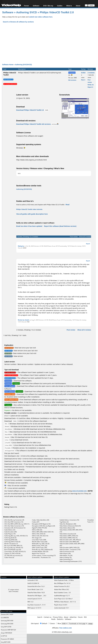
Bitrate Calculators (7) (11, 544)
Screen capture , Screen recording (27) (44, 555)
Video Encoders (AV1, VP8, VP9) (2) (70, 540)
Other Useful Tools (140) (39, 548)
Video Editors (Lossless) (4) (68, 534)
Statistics (60, 619)
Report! (88, 244)
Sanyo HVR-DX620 (6, 633)
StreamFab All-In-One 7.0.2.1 (36, 586)
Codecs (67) (36, 522)
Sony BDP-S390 (6, 642)
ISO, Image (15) (37, 538)
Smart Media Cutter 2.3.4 (35, 589)
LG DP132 (4, 636)
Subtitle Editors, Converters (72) (69, 520)
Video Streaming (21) (66, 559)
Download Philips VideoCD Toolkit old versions (34, 124)
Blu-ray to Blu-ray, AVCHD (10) (14, 548)
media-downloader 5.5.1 (62, 608)
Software (36, 6)
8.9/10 (83, 73)
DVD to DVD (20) (37, 530)
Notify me (91, 85)
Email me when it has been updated (29, 226)
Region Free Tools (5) (38, 553)
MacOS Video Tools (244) (40, 542)
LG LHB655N (5, 618)
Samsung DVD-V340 (7, 621)
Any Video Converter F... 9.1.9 (36, 605)
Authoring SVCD (27, 12)
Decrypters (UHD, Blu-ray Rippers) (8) (44, 526)
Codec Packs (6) (9, 557)
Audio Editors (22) (10, 530)
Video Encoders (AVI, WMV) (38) (69, 542)
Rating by (21, 246)
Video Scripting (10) (66, 557)
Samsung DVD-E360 (7, 624)
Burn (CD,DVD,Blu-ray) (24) (13, 550)
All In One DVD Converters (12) (14, 522)
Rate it (83, 80)
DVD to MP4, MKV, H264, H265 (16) (43, 532)
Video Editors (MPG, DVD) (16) (69, 536)
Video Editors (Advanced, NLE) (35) (70, 526)
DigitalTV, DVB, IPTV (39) (39, 528)
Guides (60, 6)
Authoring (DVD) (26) (11, 540)
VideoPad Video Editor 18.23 (36, 593)
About (78, 6)
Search (40, 617)
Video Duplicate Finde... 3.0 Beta (64, 580)
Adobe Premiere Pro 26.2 (62, 586)
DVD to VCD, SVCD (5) (39, 534)
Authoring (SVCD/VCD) (23, 65)
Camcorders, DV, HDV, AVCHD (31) (15, 552)
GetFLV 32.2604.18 (33, 583)
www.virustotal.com (79, 491)
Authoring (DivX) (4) (10, 538)
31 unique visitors (14, 590)
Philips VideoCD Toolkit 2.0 (57, 12)
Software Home (8, 65)
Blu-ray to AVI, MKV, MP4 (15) (13, 546)
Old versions (72, 80)
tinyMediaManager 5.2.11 (62, 596)
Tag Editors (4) (64, 522)
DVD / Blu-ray (48, 6)
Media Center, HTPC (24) (40, 546)
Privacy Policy (58, 617)
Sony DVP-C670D (6, 627)
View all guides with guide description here (32, 214)
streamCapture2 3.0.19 (35, 599)
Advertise (73, 617)
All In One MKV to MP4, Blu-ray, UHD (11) (17, 524)
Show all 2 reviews (85, 237)
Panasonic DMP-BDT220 (8, 630)
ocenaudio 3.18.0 (33, 580)
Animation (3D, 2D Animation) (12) (15, 528)
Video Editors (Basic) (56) (67, 528)
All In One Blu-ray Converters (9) (14, 520)
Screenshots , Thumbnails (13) (41, 557)
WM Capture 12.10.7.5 (34, 608)
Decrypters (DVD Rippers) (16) (41, 524)
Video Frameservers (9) (67, 552)
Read (68, 205)
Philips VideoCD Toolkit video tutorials (29, 209)
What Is (69, 6)
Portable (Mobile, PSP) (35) (40, 552)
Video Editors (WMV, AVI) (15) (69, 538)
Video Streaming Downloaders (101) (71, 561)
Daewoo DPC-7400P (7, 614)
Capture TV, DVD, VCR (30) (12, 553)
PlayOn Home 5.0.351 (61, 605)
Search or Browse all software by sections (18, 22)
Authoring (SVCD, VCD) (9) (12, 542)
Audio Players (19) (10, 534)
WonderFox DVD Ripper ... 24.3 (37, 596)
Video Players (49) (65, 553)
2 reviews (91, 73)
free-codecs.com (65, 628)
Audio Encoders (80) (11, 532)
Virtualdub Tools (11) (90, 521)
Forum (26, 6)
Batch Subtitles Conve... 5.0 (62, 593)
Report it (90, 87)
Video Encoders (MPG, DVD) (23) (70, 548)
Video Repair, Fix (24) (66, 555)
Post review (74, 237)
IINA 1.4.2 (30, 602)
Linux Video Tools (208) (39, 540)
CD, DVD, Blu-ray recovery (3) (13, 555)
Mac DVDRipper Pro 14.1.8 (62, 583)
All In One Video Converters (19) (14, 526)
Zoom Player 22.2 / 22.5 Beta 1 (63, 599)
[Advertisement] (50, 41)
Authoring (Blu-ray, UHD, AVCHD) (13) (16, 536)
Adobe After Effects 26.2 (62, 589)
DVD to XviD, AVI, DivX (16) (40, 536)
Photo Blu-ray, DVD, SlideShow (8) (42, 550)
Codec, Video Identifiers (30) (41, 520)
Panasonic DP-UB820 (7, 639)
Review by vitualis (24, 320)
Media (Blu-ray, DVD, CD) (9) (41, 544)
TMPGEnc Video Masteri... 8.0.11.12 (65, 602)
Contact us (48, 617)
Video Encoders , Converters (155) (70, 550)
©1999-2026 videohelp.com (62, 632)
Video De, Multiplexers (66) (68, 524)
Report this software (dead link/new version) (60, 226)
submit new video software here (41, 17)
